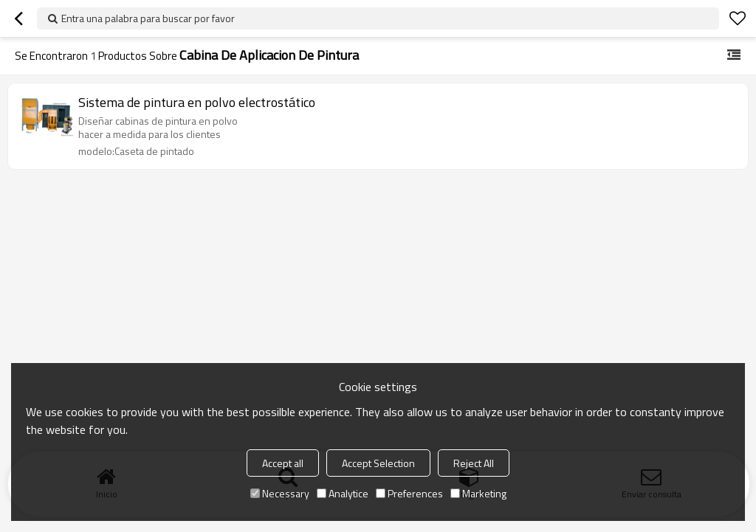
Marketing (478, 493)
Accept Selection (378, 463)
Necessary (280, 493)
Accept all (283, 463)
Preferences (409, 493)
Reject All (474, 463)
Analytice (343, 493)
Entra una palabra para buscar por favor (148, 18)
